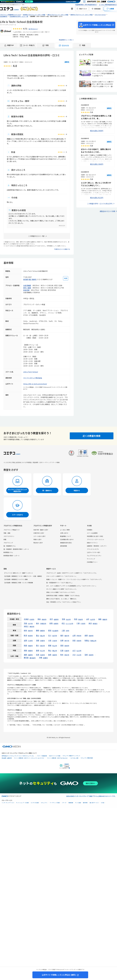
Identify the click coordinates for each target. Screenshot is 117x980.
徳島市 (30, 646)
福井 (62, 635)
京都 (38, 640)
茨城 (25, 623)
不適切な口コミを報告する (62, 249)
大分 (74, 655)
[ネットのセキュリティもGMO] (17, 2)
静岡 (38, 630)
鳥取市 (30, 651)
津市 (67, 631)
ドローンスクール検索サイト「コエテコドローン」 (62, 576)
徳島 (25, 645)
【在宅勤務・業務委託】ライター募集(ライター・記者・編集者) (23, 576)
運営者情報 (64, 546)
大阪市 (55, 641)
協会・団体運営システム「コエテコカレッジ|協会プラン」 (64, 602)
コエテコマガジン (9, 536)
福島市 (105, 619)
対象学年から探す (39, 533)
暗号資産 (85, 803)
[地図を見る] (66, 278)
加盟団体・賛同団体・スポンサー (97, 546)
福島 (100, 619)
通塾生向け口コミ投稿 (107, 211)
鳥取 (25, 650)
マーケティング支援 (55, 803)
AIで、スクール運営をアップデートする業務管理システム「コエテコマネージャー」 (72, 586)
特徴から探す (37, 539)
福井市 (67, 636)
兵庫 (62, 640)
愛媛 (50, 645)
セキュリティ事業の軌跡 (87, 758)
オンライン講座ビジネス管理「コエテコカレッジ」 (62, 589)
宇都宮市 (43, 623)
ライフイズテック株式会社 (33, 378)
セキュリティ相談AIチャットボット (71, 756)
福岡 (25, 655)
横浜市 (32, 626)
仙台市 (68, 619)
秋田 (76, 619)
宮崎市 (91, 655)
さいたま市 (69, 623)
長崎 (50, 655)
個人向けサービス (94, 803)
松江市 (42, 651)
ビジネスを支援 (35, 803)
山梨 (74, 635)
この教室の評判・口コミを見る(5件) (100, 204)
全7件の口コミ (33, 29)
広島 (62, 650)
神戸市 (67, 641)
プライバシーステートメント (96, 539)
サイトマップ (91, 559)
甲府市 (79, 636)
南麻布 (34, 279)
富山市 (42, 636)
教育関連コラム (8, 552)
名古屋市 (55, 631)
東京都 (26, 279)
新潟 (25, 635)
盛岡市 (56, 619)
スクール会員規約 (92, 533)
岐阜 (25, 630)
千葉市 (83, 623)
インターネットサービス (8, 803)
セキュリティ (44, 803)
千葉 (78, 623)
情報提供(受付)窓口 (66, 543)
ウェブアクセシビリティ (94, 556)
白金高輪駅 (27, 285)
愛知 (50, 630)
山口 (74, 650)
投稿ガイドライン (92, 543)
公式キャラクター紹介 (94, 552)
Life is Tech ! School (31, 372)
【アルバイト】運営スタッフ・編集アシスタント (18, 573)
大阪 (50, 640)
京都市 (42, 641)
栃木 (38, 623)
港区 (30, 279)
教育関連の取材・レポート (12, 556)
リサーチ (64, 803)
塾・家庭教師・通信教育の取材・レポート (16, 549)
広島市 (67, 651)
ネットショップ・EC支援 (22, 803)
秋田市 (80, 619)
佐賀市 (42, 655)
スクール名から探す (39, 536)
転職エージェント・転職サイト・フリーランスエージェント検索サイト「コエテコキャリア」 (74, 579)
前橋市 (56, 623)
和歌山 (87, 640)
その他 (103, 803)
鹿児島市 (33, 658)
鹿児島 (26, 658)
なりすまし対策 (74, 758)
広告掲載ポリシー (92, 562)
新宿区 (95, 623)
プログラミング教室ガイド (12, 530)
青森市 (44, 619)
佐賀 (38, 655)
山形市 (93, 619)
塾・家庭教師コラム (10, 546)
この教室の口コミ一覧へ (37, 236)
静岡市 (42, 631)
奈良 (74, 640)
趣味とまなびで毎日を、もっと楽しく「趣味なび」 (62, 599)
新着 (5, 539)
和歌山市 (93, 641)
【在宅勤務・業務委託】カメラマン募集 (16, 579)
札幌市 (32, 619)
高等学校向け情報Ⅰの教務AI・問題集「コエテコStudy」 (63, 595)
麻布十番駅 (27, 288)
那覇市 (45, 658)
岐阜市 (30, 631)
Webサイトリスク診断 (55, 756)
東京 (90, 623)
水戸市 (30, 623)
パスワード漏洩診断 (42, 756)
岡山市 (55, 651)
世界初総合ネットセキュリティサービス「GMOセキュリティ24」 (18, 756)
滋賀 (25, 640)
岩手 (51, 619)
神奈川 (26, 626)
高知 (62, 645)
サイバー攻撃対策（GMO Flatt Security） (58, 758)
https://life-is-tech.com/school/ (35, 384)
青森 (39, 619)
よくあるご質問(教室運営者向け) (108, 5)
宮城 (63, 619)
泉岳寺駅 (26, 290)
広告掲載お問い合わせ (67, 539)
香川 (38, 645)
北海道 (26, 619)
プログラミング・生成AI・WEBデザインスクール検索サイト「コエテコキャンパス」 (72, 573)
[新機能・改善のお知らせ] (72, 9)
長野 (86, 635)
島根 (38, 650)
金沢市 (55, 636)
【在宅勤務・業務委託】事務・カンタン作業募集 (18, 583)
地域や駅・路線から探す (41, 530)
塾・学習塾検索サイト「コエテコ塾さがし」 (60, 583)
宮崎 (86, 655)
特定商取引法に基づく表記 (95, 536)
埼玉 (63, 623)
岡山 (50, 650)
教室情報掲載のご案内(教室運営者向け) (86, 5)
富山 (38, 635)
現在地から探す (38, 543)
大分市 (79, 655)
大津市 (30, 641)
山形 (88, 619)
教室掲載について (66, 536)
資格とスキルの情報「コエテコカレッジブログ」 (61, 592)
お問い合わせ (64, 533)
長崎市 (55, 655)
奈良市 (79, 641)
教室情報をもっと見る (66, 40)
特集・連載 (7, 533)
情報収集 (71, 803)
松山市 (55, 646)
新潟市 (30, 636)
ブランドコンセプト (93, 549)
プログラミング (8, 543)
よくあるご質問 (65, 530)
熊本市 (67, 655)
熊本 (62, 655)
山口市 (79, 651)
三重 (63, 630)
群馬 (51, 623)
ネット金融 (78, 803)
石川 (50, 635)
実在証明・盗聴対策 (7, 758)
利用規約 (90, 530)
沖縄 (40, 658)
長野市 (91, 636)
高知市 (67, 646)
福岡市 (30, 655)
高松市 (42, 646)
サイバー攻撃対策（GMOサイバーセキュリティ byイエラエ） (29, 758)
